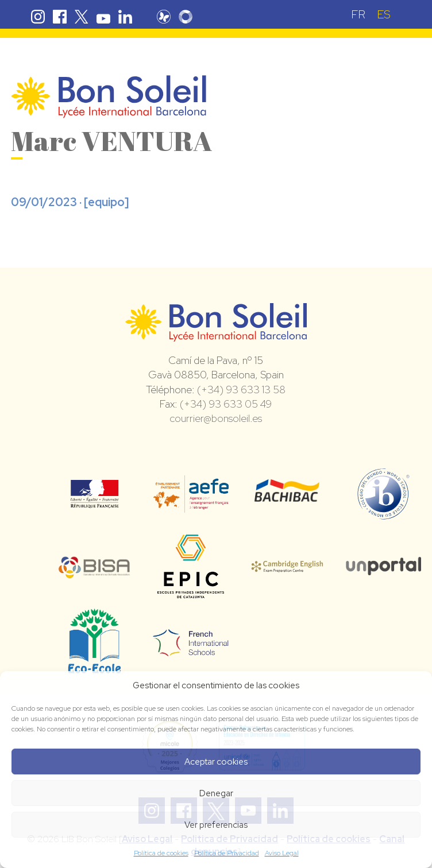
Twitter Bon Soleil (82, 17)
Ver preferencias (216, 825)
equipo (106, 202)
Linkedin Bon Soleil (125, 17)
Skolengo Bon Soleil (189, 17)
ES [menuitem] (384, 14)
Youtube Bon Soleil (103, 17)
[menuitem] (358, 14)
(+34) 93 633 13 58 (241, 390)
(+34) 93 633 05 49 (226, 404)
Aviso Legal (282, 853)
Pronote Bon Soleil (167, 17)
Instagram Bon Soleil (38, 17)
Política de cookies (161, 853)
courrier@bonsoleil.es (216, 418)
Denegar (216, 793)
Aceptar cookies (216, 762)
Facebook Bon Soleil (60, 17)
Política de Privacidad (227, 853)
